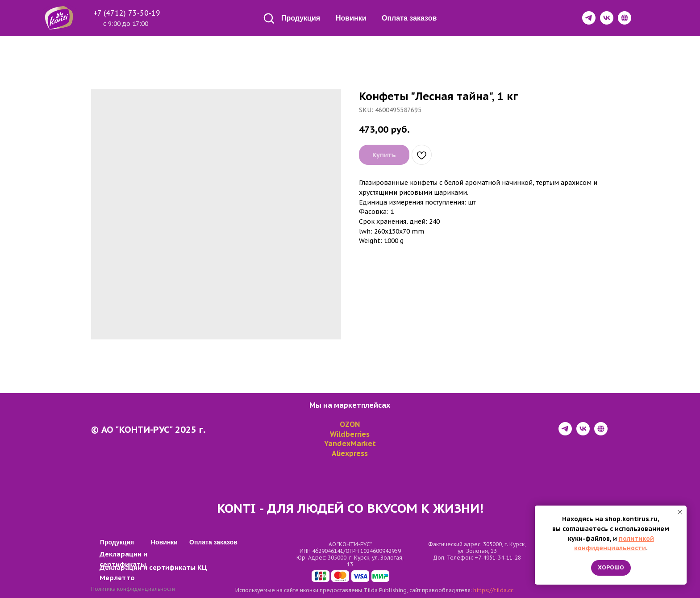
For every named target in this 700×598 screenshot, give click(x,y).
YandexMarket (350, 443)
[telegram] (565, 433)
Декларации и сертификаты (148, 567)
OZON (350, 424)
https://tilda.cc (493, 590)
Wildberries (350, 434)
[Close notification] (680, 512)
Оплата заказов (409, 18)
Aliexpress (350, 453)
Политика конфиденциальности (133, 589)
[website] (601, 433)
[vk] (583, 433)
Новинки (351, 18)
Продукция (301, 18)
